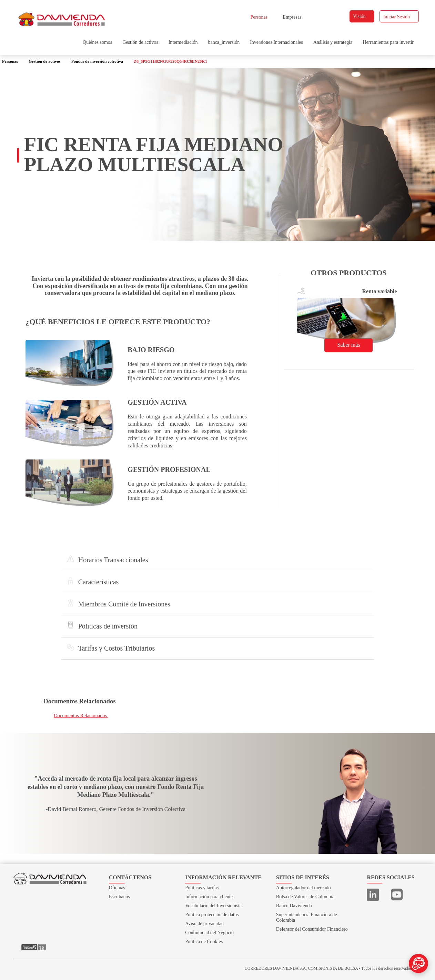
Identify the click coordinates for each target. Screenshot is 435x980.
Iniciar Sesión (399, 17)
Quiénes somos (97, 42)
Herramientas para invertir (388, 42)
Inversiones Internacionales (276, 42)
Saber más (351, 345)
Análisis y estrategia (333, 42)
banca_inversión (224, 42)
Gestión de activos (140, 42)
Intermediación (183, 42)
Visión (362, 16)
